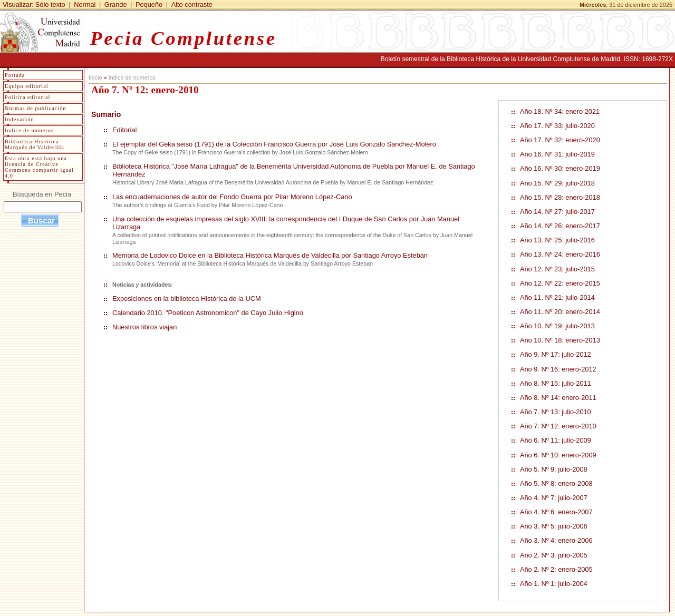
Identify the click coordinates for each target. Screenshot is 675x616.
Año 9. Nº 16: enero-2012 (558, 369)
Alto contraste (192, 4)
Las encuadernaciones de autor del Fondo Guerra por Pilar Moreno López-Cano (232, 197)
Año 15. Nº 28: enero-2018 (560, 197)
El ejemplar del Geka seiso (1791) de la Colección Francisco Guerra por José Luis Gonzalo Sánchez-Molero (274, 144)
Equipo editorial (27, 86)
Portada (15, 75)
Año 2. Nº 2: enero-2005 (556, 569)
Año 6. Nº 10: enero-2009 (558, 455)
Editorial (124, 130)
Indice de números (132, 77)
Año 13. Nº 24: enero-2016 (560, 254)
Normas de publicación (35, 108)
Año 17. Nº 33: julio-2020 (557, 126)
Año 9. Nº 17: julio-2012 (556, 354)
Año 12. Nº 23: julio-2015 (557, 269)
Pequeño (149, 4)
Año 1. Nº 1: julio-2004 (554, 584)
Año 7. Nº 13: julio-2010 (556, 412)
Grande (116, 4)
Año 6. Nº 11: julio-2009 (556, 440)
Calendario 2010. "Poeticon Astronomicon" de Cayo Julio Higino (208, 313)
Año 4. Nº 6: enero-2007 (556, 512)
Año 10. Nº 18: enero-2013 (560, 340)
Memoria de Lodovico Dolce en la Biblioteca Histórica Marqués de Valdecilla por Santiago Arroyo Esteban (270, 255)
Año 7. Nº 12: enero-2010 (558, 426)
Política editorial (27, 97)
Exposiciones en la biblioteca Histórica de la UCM (187, 299)
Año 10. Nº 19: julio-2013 (557, 326)
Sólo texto (50, 4)
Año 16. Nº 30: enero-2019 (560, 168)
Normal (85, 4)
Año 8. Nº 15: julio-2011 (556, 383)
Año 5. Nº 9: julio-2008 (554, 469)
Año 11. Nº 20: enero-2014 (560, 312)
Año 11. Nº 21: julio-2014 (557, 297)
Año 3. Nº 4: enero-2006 (556, 540)
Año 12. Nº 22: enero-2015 (560, 283)
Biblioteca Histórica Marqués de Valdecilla (35, 144)
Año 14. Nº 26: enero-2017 (560, 226)
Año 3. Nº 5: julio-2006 (554, 526)
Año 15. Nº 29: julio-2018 (557, 183)
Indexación (20, 119)
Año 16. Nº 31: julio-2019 (557, 154)
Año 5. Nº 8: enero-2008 (556, 483)
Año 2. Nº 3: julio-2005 (554, 555)
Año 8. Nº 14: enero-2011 (558, 398)
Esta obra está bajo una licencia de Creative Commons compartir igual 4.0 (39, 167)
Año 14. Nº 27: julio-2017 (557, 212)
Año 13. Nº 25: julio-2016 (557, 240)
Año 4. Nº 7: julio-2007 (554, 498)
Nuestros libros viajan (144, 327)
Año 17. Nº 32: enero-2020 (560, 140)
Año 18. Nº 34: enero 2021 (560, 111)
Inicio (95, 77)
